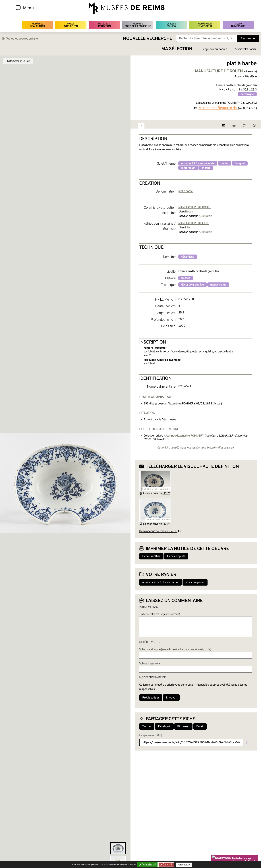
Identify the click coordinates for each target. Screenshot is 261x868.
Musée (71, 25)
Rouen (189, 212)
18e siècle (206, 216)
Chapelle (171, 25)
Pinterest (183, 727)
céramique (247, 94)
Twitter (147, 727)
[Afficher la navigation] (18, 8)
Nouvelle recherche (148, 39)
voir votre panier (245, 49)
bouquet (240, 164)
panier (225, 164)
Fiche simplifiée (151, 556)
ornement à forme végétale (198, 164)
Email (200, 727)
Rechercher (248, 39)
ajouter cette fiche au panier (161, 582)
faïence (186, 278)
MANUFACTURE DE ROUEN (195, 207)
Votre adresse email (150, 664)
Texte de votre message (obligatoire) (159, 614)
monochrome (218, 285)
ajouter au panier (214, 49)
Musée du (138, 25)
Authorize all (147, 865)
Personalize (184, 865)
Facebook (164, 727)
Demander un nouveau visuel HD (158, 531)
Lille (187, 228)
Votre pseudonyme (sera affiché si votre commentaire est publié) (175, 650)
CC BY (166, 493)
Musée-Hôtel (205, 25)
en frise (206, 168)
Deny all (167, 865)
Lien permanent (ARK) (151, 736)
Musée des (37, 25)
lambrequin (188, 168)
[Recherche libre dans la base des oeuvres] (207, 38)
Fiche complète (176, 556)
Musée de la (104, 25)
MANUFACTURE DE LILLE (194, 223)
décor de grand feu (193, 285)
